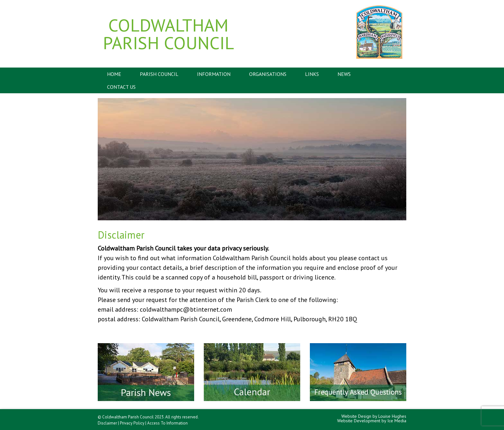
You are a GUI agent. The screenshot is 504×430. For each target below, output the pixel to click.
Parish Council (159, 74)
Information (214, 74)
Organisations (268, 74)
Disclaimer (107, 423)
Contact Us (121, 87)
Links (312, 74)
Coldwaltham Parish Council (168, 34)
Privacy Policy (132, 423)
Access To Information (167, 423)
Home (114, 74)
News (344, 74)
